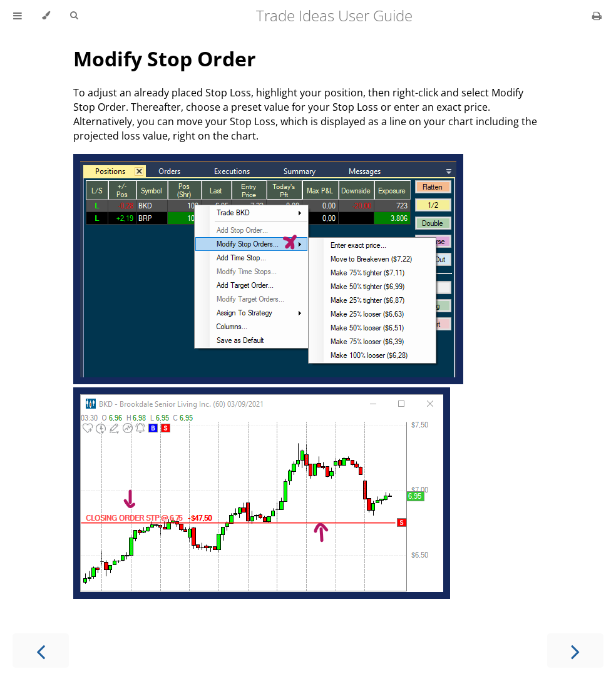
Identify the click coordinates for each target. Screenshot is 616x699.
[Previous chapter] (41, 651)
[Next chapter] (575, 651)
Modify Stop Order (165, 59)
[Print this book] (597, 16)
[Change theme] (46, 16)
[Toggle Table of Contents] (18, 16)
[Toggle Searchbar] (74, 16)
